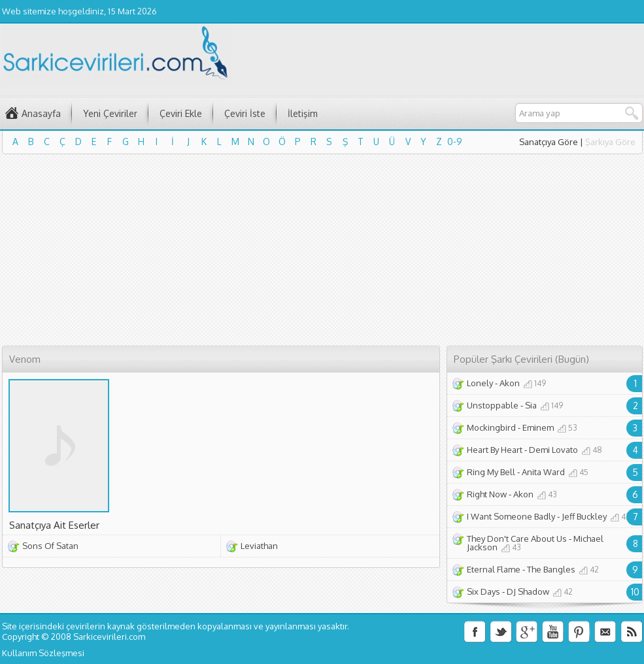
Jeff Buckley (584, 516)
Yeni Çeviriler (110, 113)
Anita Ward (543, 472)
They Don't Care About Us (517, 539)
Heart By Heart (495, 450)
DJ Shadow (528, 591)
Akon (510, 383)
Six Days (483, 591)
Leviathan (259, 546)
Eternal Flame (494, 569)
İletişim (303, 113)
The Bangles (551, 569)
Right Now (487, 494)
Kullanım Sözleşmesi (43, 653)
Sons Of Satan (50, 546)
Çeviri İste (245, 113)
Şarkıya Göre (610, 142)
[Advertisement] (249, 252)
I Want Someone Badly (511, 516)
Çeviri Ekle (181, 113)
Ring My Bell (491, 472)
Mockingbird (491, 427)
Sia (531, 405)
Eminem (538, 427)
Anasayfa (41, 113)
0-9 (455, 141)
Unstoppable (493, 405)
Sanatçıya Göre (549, 142)
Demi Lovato (553, 450)
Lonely (480, 383)
